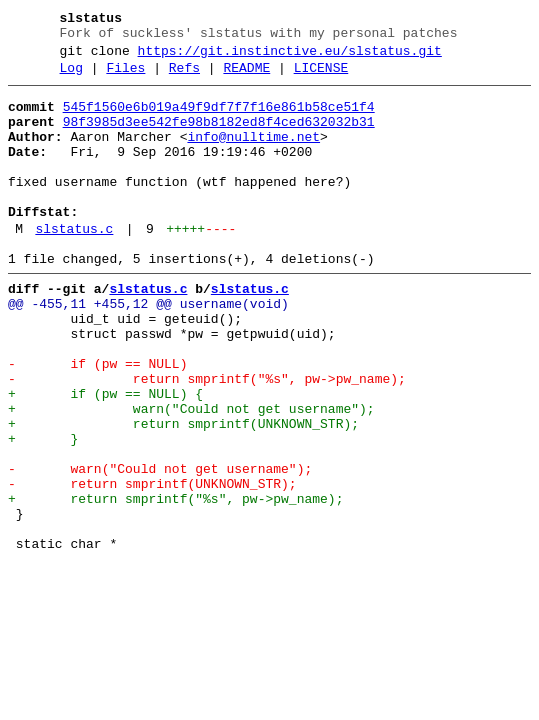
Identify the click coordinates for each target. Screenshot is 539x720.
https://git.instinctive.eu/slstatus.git (290, 57)
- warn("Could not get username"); (160, 547)
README (246, 77)
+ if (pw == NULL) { (105, 457)
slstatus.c (74, 265)
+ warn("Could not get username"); (191, 475)
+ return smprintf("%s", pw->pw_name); (175, 583)
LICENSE (321, 77)
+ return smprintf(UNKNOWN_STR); (183, 493)
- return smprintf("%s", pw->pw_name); (207, 439)
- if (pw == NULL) (97, 421)
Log (71, 77)
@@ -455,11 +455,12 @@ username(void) (148, 349)
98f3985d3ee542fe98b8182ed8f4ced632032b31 (219, 137)
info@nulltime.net (253, 155)
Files (125, 77)
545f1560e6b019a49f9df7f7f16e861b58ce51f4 (219, 119)
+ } (43, 511)
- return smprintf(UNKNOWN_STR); (152, 565)
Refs (184, 77)
